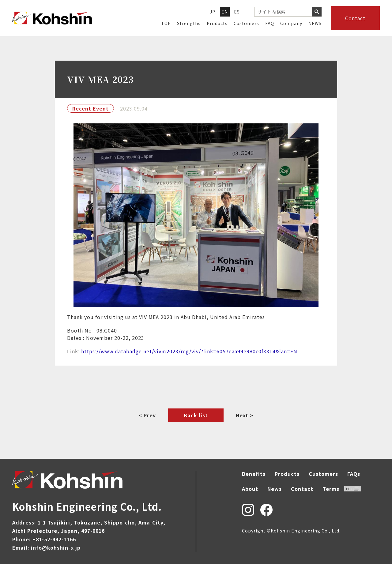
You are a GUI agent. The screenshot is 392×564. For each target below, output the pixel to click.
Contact (355, 18)
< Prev (147, 415)
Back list (196, 415)
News (275, 489)
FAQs (354, 474)
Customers (246, 23)
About (250, 489)
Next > (245, 415)
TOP (166, 23)
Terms (342, 489)
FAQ (270, 23)
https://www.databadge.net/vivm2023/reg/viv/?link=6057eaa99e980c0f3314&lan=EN (189, 351)
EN (225, 12)
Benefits (254, 474)
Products (217, 23)
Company (291, 23)
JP (213, 12)
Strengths (189, 23)
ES (237, 12)
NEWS (315, 23)
